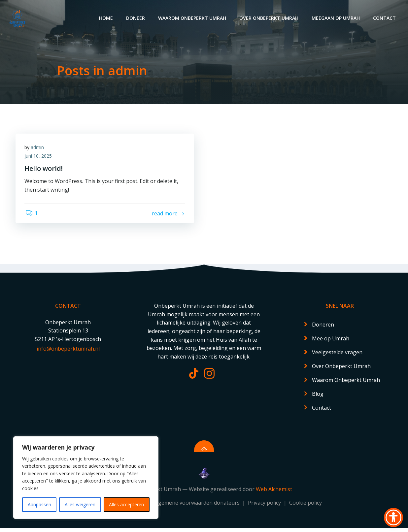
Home (107, 18)
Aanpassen (39, 504)
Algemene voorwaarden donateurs (197, 507)
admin (38, 149)
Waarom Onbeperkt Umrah (193, 18)
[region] (86, 478)
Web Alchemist (274, 493)
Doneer (136, 18)
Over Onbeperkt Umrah (270, 18)
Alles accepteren (126, 504)
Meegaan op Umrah (336, 18)
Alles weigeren (80, 504)
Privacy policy (265, 507)
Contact (385, 18)
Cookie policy (306, 507)
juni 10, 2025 (39, 157)
